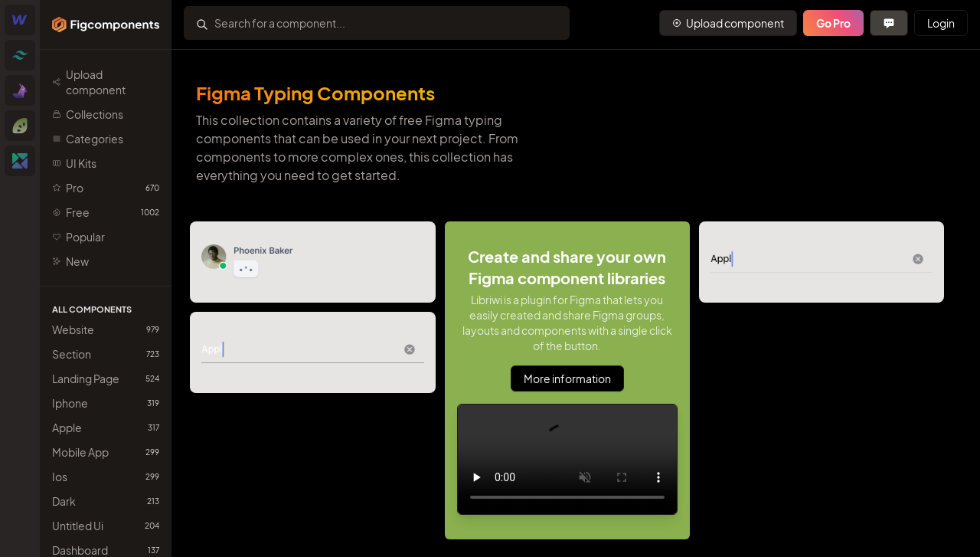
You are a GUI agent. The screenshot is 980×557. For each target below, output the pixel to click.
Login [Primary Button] (941, 23)
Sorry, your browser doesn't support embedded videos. (567, 459)
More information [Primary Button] (567, 378)
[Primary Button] (728, 23)
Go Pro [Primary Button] (833, 23)
